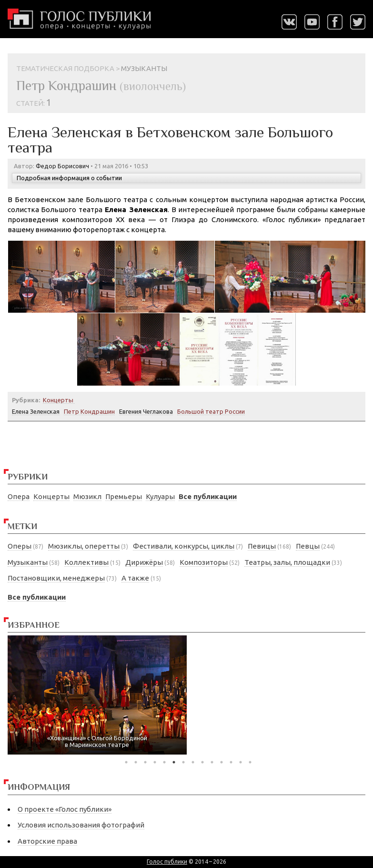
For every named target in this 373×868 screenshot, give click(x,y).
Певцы (308, 546)
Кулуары (160, 496)
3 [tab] (145, 762)
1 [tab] (126, 762)
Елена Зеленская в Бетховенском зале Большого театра (170, 140)
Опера (19, 496)
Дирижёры (144, 562)
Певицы (262, 546)
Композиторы (204, 562)
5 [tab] (164, 762)
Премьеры (124, 496)
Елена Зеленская (36, 411)
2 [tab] (136, 762)
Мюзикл (87, 496)
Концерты (51, 496)
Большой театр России (211, 411)
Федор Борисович (62, 166)
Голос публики (167, 862)
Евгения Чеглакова (146, 411)
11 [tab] (222, 762)
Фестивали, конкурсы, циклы (184, 546)
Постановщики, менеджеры (56, 578)
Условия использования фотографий (81, 825)
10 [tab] (212, 762)
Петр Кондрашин (89, 411)
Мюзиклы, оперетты (84, 546)
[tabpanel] (97, 695)
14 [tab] (250, 762)
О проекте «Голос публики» (65, 809)
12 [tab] (231, 762)
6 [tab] (174, 762)
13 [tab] (241, 762)
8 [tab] (193, 762)
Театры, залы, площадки (287, 562)
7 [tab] (183, 762)
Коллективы (86, 562)
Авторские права (47, 841)
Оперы (20, 546)
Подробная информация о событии (69, 178)
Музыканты (28, 562)
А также (135, 578)
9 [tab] (202, 762)
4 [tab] (155, 762)
